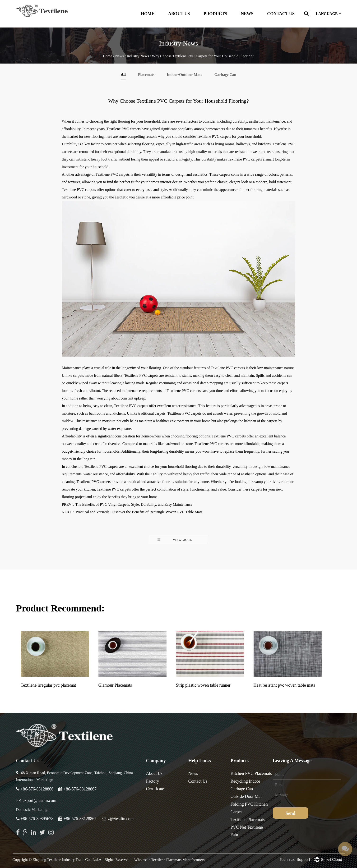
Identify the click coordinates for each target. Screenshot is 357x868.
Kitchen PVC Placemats (251, 773)
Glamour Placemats (115, 685)
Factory (153, 781)
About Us (179, 14)
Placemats (146, 75)
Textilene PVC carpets (124, 129)
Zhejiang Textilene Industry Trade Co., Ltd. (66, 860)
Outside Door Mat (246, 796)
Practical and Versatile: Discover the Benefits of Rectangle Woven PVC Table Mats (139, 512)
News (247, 14)
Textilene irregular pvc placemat (49, 685)
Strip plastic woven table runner (203, 685)
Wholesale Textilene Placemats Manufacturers (169, 860)
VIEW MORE (182, 540)
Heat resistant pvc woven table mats (284, 685)
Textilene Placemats (248, 820)
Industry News (138, 56)
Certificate (155, 789)
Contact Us (281, 14)
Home (148, 14)
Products (215, 14)
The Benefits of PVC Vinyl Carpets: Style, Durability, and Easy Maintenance (134, 504)
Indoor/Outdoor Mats (184, 75)
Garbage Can (225, 75)
